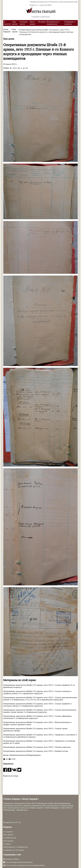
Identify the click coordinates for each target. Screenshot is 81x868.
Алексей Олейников (40, 17)
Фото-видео (33, 23)
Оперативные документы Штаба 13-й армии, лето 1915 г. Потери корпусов (37, 747)
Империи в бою (11, 859)
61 (6, 759)
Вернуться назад (11, 776)
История (42, 22)
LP (16, 822)
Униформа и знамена (70, 23)
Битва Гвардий (7, 31)
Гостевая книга (24, 23)
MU (19, 822)
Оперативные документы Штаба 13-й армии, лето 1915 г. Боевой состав (36, 751)
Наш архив (15, 23)
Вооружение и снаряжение (53, 23)
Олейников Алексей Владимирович (25, 755)
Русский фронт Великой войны (18, 862)
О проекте (7, 23)
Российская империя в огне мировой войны (24, 865)
